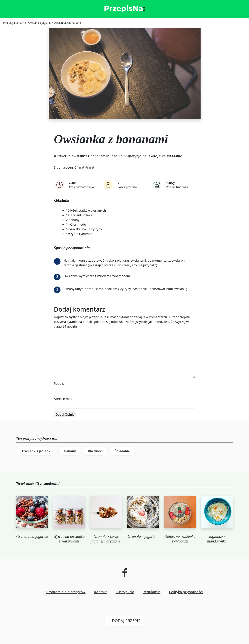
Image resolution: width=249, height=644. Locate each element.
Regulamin (152, 592)
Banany (70, 451)
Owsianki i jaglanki (37, 451)
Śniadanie (122, 451)
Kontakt (101, 592)
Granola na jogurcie (32, 536)
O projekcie (125, 592)
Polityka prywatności (186, 592)
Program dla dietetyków (66, 592)
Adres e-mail (63, 399)
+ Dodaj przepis (124, 621)
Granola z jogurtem (143, 536)
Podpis (59, 384)
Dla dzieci (95, 451)
